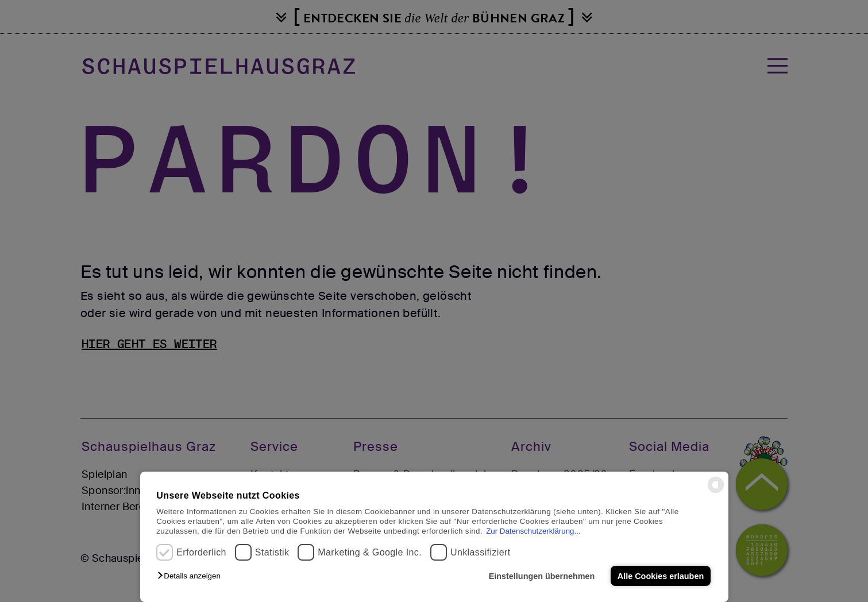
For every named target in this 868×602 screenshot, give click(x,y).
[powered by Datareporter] (716, 492)
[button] (192, 576)
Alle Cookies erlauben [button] (661, 576)
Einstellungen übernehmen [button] (542, 576)
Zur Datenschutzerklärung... (533, 531)
